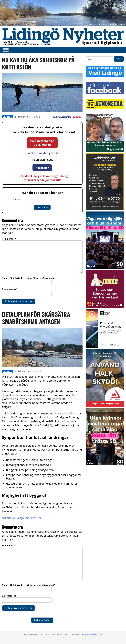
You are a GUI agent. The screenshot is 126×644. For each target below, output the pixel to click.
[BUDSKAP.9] (105, 464)
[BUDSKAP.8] (105, 268)
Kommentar (9, 239)
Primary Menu (5, 50)
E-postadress (10, 289)
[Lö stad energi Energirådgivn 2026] (105, 347)
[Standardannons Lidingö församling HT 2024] (105, 307)
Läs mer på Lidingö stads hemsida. (22, 518)
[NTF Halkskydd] (105, 406)
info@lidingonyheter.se (92, 635)
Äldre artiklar (42, 620)
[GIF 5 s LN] (105, 151)
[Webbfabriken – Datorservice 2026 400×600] (105, 209)
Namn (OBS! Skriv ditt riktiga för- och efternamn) (29, 278)
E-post (17, 199)
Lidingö (8, 117)
